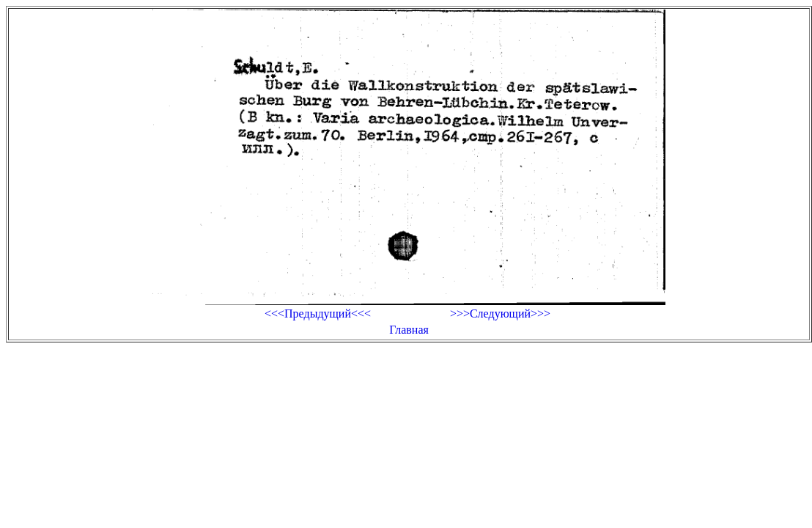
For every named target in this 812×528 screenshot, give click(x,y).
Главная (409, 330)
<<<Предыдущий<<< (318, 313)
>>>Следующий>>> (500, 313)
